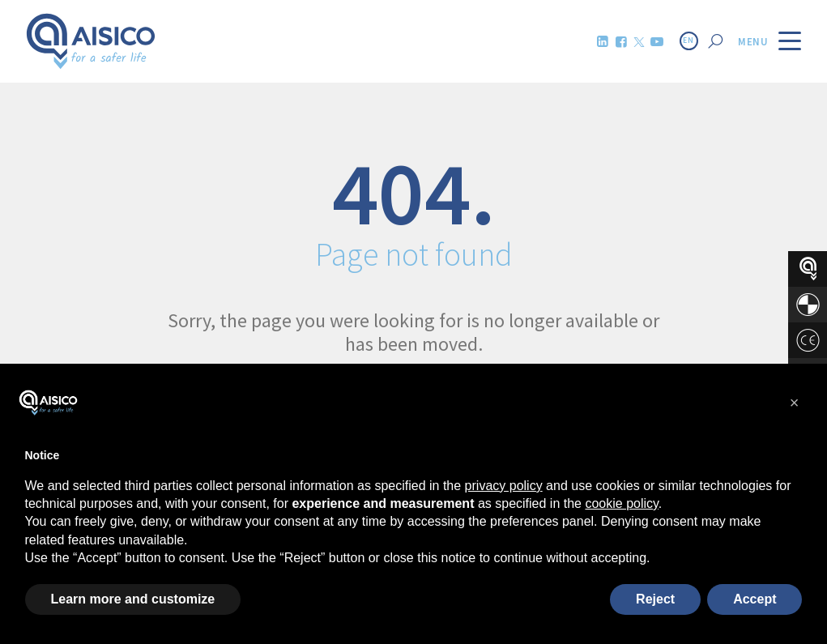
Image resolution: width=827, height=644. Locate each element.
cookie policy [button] (621, 503)
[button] (795, 403)
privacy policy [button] (504, 486)
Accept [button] (755, 599)
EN (688, 41)
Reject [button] (655, 599)
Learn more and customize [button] (133, 599)
